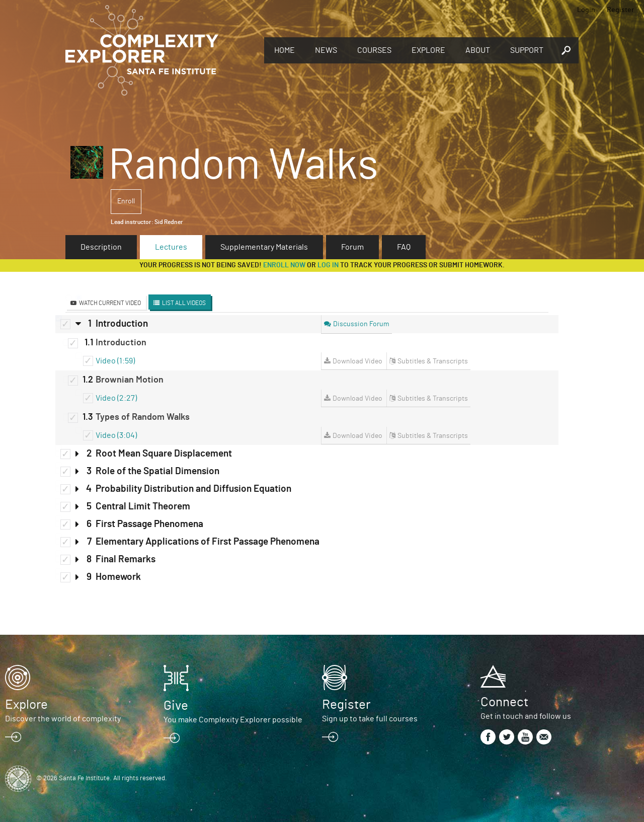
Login (586, 10)
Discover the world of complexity (63, 719)
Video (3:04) (116, 435)
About (478, 50)
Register (620, 10)
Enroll (126, 201)
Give (176, 706)
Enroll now (284, 265)
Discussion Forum (361, 324)
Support (527, 50)
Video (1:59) (115, 361)
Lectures (171, 247)
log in (328, 265)
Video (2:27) (116, 398)
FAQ (404, 247)
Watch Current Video (110, 303)
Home (285, 50)
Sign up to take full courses (370, 719)
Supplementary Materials (264, 247)
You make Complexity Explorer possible (233, 720)
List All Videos (184, 303)
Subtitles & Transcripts (433, 361)
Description (101, 247)
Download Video (357, 361)
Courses (374, 50)
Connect (504, 702)
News (326, 50)
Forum (352, 247)
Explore (428, 50)
